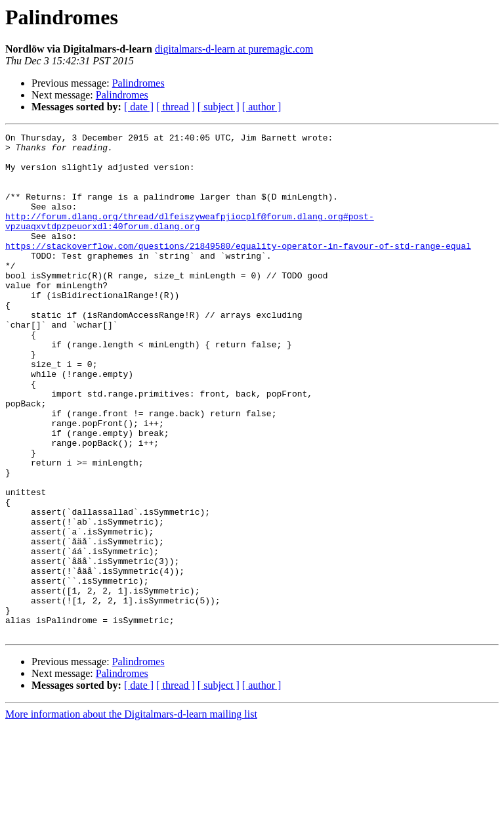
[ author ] (262, 107)
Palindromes (138, 83)
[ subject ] (219, 107)
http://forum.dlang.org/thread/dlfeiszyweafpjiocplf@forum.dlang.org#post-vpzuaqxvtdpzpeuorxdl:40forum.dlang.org (190, 240)
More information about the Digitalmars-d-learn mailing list (131, 815)
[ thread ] (176, 107)
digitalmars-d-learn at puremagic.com (234, 49)
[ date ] (139, 107)
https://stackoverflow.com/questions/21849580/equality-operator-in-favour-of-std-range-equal (238, 269)
